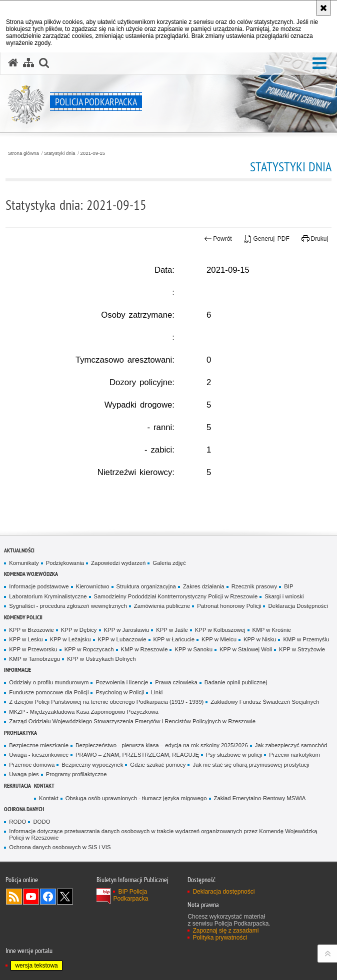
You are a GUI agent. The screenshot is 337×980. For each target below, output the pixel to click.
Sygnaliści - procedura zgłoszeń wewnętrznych (68, 606)
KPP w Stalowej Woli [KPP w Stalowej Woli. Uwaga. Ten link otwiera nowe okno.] (246, 649)
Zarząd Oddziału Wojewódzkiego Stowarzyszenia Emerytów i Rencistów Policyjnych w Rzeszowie (132, 721)
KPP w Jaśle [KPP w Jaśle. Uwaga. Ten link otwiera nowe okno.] (172, 630)
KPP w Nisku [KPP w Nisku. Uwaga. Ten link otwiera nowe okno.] (260, 639)
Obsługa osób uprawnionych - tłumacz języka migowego (136, 798)
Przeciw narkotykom (294, 755)
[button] (319, 64)
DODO (41, 822)
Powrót (218, 239)
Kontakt (44, 785)
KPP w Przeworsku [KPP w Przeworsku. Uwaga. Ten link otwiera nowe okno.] (33, 649)
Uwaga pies (24, 774)
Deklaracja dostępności (223, 892)
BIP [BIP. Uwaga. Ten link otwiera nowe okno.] (288, 586)
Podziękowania (65, 563)
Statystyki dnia (60, 153)
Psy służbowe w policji (234, 755)
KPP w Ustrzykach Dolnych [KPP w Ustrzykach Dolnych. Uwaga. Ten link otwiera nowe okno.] (101, 659)
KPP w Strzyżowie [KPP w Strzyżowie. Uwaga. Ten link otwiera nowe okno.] (302, 649)
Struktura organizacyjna (146, 586)
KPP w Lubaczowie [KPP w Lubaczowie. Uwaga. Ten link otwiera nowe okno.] (122, 639)
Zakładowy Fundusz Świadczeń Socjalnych (265, 702)
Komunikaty (24, 563)
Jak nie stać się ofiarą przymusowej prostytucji (251, 765)
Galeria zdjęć (169, 563)
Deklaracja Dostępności (298, 606)
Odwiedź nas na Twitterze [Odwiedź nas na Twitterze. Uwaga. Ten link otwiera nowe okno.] (65, 897)
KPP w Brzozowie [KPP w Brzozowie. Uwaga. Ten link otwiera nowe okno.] (31, 630)
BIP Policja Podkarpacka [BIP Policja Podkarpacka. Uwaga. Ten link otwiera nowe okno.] (130, 895)
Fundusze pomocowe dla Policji (49, 692)
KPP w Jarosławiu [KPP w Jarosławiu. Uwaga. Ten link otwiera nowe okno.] (127, 630)
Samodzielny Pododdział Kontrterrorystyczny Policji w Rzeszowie (176, 596)
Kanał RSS (14, 897)
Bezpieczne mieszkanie (39, 745)
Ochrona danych (24, 809)
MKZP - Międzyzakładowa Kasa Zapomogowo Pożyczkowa (83, 712)
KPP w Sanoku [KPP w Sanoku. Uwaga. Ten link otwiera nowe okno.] (193, 649)
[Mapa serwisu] (28, 63)
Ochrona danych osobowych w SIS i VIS (60, 847)
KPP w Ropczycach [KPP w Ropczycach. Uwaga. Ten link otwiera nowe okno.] (89, 649)
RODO (17, 822)
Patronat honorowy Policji (229, 606)
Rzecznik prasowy (254, 586)
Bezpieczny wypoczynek (92, 765)
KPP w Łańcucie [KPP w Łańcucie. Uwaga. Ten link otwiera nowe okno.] (174, 639)
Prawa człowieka (176, 682)
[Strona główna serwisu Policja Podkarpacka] (13, 63)
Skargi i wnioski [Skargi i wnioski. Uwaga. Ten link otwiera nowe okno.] (284, 596)
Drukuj (315, 239)
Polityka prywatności (220, 938)
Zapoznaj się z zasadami (225, 931)
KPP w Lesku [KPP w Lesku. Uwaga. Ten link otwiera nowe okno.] (26, 639)
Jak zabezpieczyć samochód (291, 745)
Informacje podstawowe (39, 586)
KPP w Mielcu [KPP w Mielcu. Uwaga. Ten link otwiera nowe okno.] (219, 639)
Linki (157, 692)
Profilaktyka (20, 733)
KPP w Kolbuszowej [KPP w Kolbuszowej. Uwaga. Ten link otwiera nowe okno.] (220, 630)
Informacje (17, 670)
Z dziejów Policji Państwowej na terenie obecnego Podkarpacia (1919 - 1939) (106, 702)
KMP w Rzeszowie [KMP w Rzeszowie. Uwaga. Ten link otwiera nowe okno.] (144, 649)
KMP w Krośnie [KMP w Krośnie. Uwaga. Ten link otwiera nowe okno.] (272, 630)
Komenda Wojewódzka (31, 574)
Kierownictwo (93, 586)
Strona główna (23, 153)
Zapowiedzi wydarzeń (118, 563)
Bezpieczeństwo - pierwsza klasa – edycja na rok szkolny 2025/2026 (162, 745)
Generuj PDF (267, 239)
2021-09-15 (92, 153)
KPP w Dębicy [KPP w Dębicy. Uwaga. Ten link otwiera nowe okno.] (79, 630)
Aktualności (19, 550)
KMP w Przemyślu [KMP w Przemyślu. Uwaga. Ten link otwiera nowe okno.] (306, 639)
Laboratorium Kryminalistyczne (48, 596)
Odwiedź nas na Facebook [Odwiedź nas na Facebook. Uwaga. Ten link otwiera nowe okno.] (48, 897)
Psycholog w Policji (120, 692)
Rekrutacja (17, 785)
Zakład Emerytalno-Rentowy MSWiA (260, 798)
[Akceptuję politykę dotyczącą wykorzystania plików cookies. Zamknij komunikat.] (323, 8)
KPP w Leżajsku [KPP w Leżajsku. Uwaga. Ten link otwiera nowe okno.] (70, 639)
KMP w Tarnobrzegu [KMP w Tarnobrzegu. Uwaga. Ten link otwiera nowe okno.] (34, 659)
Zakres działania (204, 586)
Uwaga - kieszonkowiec (39, 755)
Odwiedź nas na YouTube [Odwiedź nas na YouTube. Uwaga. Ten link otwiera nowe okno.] (31, 897)
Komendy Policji (23, 617)
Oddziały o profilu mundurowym (49, 682)
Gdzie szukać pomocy (158, 765)
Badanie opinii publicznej (236, 682)
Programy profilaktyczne (76, 774)
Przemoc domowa (32, 765)
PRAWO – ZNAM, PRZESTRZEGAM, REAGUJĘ (137, 755)
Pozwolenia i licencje (122, 682)
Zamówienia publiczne (162, 606)
